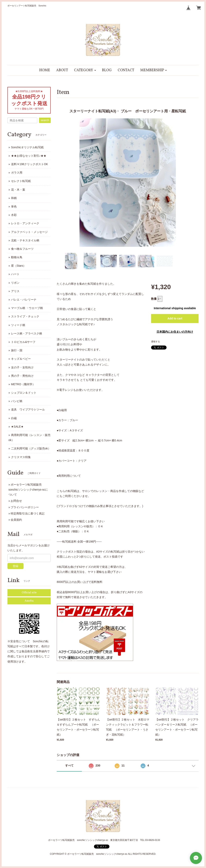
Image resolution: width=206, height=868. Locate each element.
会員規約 (16, 520)
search (45, 120)
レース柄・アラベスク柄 (27, 333)
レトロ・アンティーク (25, 223)
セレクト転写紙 (21, 181)
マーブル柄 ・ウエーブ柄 (27, 308)
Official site (29, 593)
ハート (15, 274)
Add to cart (175, 318)
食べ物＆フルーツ (22, 249)
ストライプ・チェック (25, 316)
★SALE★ (17, 427)
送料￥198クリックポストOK (30, 164)
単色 (14, 206)
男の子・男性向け (22, 376)
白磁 (14, 418)
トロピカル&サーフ (23, 342)
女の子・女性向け (22, 367)
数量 (154, 299)
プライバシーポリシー (25, 507)
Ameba (29, 601)
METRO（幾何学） (23, 384)
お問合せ (16, 501)
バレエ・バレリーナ (24, 300)
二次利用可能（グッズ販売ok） (31, 448)
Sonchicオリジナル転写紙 (27, 147)
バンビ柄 (17, 401)
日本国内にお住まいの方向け (175, 332)
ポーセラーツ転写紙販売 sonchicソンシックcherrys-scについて (28, 490)
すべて (69, 765)
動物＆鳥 (17, 257)
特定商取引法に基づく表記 (28, 513)
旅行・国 (17, 350)
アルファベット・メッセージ (29, 232)
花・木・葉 (18, 190)
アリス (15, 291)
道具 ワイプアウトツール (28, 410)
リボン (15, 283)
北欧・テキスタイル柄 (25, 240)
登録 (15, 566)
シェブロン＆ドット (24, 393)
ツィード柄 (18, 325)
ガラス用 (17, 173)
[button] (85, 70)
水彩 (14, 215)
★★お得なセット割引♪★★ (29, 156)
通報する (156, 342)
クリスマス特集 (21, 457)
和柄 (14, 198)
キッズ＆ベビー (21, 359)
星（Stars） (19, 266)
